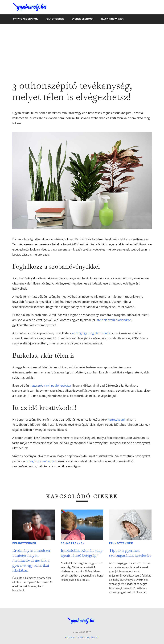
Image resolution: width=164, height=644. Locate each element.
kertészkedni (116, 419)
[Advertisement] (82, 48)
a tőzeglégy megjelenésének (91, 333)
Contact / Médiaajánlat (82, 637)
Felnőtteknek (24, 543)
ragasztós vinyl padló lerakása (51, 385)
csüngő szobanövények (41, 461)
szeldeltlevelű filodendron (114, 320)
